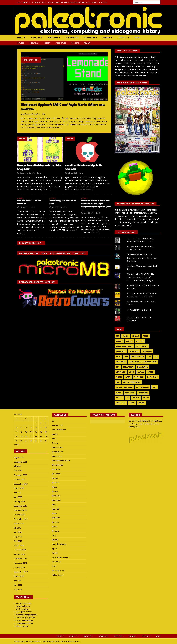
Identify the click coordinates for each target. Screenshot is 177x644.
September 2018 (21, 572)
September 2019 (21, 519)
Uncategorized (58, 571)
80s (117, 336)
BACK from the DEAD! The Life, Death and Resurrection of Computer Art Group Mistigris (141, 277)
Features (20, 43)
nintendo (139, 377)
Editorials (56, 469)
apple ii (140, 341)
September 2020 (21, 484)
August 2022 (19, 457)
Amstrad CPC (58, 425)
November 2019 (20, 510)
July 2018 (17, 581)
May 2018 (18, 589)
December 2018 (20, 559)
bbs (126, 357)
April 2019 (18, 541)
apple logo (142, 346)
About (20, 38)
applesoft (121, 351)
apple (146, 336)
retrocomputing (124, 387)
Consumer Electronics (61, 461)
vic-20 (146, 398)
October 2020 (19, 479)
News (138, 38)
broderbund (138, 357)
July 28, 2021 (73, 173)
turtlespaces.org (124, 225)
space (119, 393)
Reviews (87, 43)
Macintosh (56, 500)
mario (150, 372)
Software (90, 38)
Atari (54, 439)
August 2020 (19, 488)
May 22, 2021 (89, 213)
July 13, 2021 (57, 207)
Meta (54, 505)
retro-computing (132, 382)
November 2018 (20, 563)
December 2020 (20, 475)
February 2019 (20, 550)
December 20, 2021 (28, 173)
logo (132, 372)
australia (147, 351)
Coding (55, 443)
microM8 (56, 509)
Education (56, 474)
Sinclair (55, 540)
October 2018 (19, 567)
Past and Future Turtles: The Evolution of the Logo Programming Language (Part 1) (96, 205)
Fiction (55, 487)
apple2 (119, 341)
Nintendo (56, 518)
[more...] (58, 128)
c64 (149, 357)
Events (106, 38)
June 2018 (18, 585)
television (143, 393)
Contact (123, 38)
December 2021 (20, 462)
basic (118, 357)
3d (53, 421)
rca (118, 382)
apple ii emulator (124, 346)
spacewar (130, 393)
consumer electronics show (143, 362)
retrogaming (143, 387)
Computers (57, 456)
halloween (143, 367)
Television (56, 562)
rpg (155, 387)
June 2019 (18, 532)
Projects (75, 43)
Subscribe (53, 38)
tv (127, 398)
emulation (128, 367)
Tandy (55, 553)
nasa (128, 377)
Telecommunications (61, 557)
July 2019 (17, 528)
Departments (58, 465)
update (136, 398)
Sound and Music (59, 544)
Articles (36, 38)
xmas (132, 403)
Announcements (59, 430)
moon (119, 377)
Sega (54, 535)
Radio (55, 527)
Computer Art (58, 452)
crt (118, 367)
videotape (121, 403)
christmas (121, 362)
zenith (141, 403)
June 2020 (18, 497)
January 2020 (19, 501)
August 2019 (19, 523)
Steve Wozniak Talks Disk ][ (139, 310)
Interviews (34, 43)
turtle (119, 398)
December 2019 (20, 506)
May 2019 (18, 537)
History (47, 43)
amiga (126, 336)
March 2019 (19, 545)
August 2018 (19, 576)
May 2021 (18, 471)
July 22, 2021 (25, 207)
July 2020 (17, 493)
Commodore (57, 447)
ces (156, 357)
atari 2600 (134, 351)
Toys (54, 566)
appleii (129, 341)
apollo (136, 336)
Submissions (72, 38)
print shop (152, 377)
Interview (56, 496)
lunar (141, 372)
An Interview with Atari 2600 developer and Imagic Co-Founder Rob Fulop (142, 258)
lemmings (121, 372)
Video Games (61, 43)
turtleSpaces (120, 210)
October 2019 (19, 515)
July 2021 (17, 466)
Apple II (55, 434)
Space (55, 549)
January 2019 (19, 554)
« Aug (16, 444)
